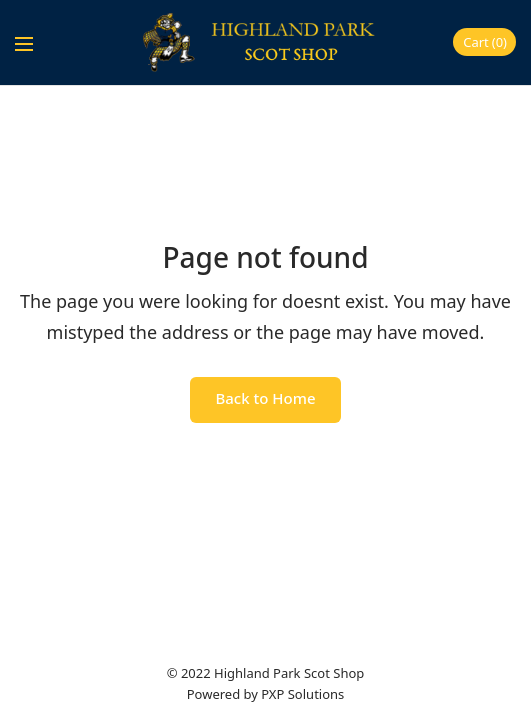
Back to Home (265, 398)
